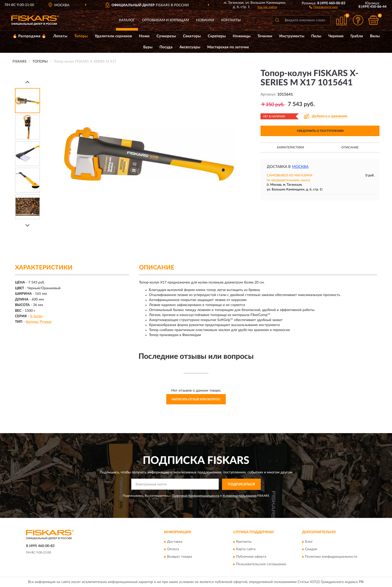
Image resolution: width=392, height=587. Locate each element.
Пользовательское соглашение (261, 564)
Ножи (144, 36)
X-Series (36, 316)
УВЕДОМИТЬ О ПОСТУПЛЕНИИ (320, 131)
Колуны (32, 322)
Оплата (173, 549)
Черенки (336, 36)
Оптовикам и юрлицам (165, 20)
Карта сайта (246, 549)
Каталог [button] (127, 20)
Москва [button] (300, 167)
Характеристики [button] (290, 147)
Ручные (46, 322)
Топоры (81, 36)
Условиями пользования (239, 496)
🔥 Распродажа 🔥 (29, 36)
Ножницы (242, 36)
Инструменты (292, 36)
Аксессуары (190, 47)
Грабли (357, 36)
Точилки (265, 36)
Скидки (311, 549)
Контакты (231, 20)
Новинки (205, 20)
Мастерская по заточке (228, 47)
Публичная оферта (251, 557)
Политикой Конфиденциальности (195, 496)
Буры (148, 47)
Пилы (316, 36)
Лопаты (60, 36)
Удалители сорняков (113, 36)
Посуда (166, 47)
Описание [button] (350, 147)
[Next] (27, 225)
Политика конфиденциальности (331, 557)
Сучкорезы (166, 36)
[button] (323, 7)
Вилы (375, 36)
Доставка (175, 542)
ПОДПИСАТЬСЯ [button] (241, 484)
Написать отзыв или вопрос (196, 399)
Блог (309, 542)
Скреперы (217, 36)
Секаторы (192, 36)
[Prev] (27, 82)
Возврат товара (179, 557)
